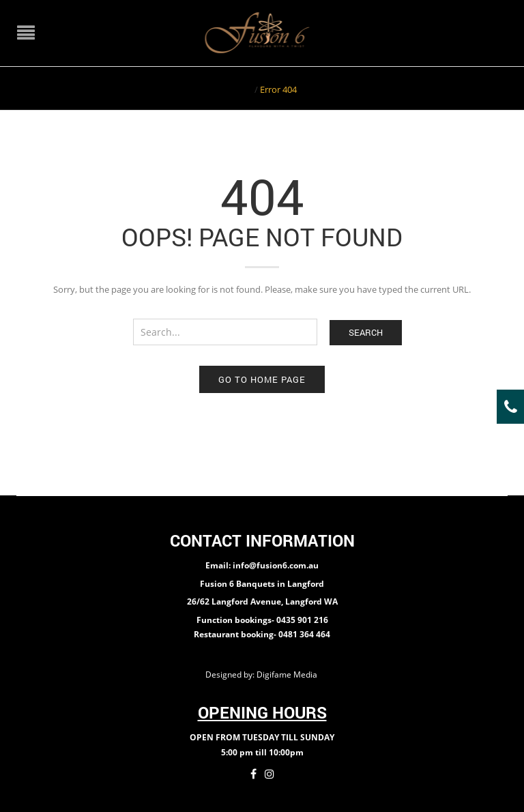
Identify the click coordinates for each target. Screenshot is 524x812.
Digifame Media (288, 675)
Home (240, 89)
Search (366, 332)
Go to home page (262, 379)
